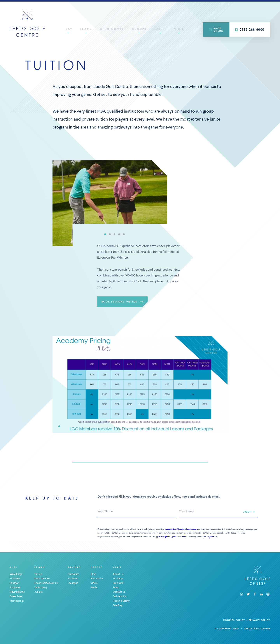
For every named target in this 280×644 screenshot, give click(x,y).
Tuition (38, 574)
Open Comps (112, 29)
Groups (139, 29)
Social (94, 587)
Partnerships (120, 596)
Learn (86, 29)
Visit (179, 29)
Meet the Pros (42, 578)
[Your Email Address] (218, 512)
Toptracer (15, 587)
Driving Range (17, 592)
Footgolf (14, 583)
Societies (73, 578)
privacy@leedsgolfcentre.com (171, 537)
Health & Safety (121, 601)
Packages (73, 583)
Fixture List (97, 578)
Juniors (38, 592)
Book (216, 30)
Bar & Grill (118, 583)
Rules (116, 587)
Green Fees (16, 596)
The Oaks (15, 578)
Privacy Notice (210, 537)
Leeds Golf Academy (46, 583)
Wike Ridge (16, 574)
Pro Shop (118, 578)
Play (68, 29)
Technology (41, 587)
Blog (93, 574)
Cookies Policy (234, 620)
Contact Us (119, 592)
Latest (160, 29)
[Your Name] (137, 512)
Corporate (73, 574)
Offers (94, 583)
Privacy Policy (259, 620)
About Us (118, 574)
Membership (17, 601)
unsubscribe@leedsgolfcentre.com (181, 529)
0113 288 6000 (250, 29)
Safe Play (118, 605)
